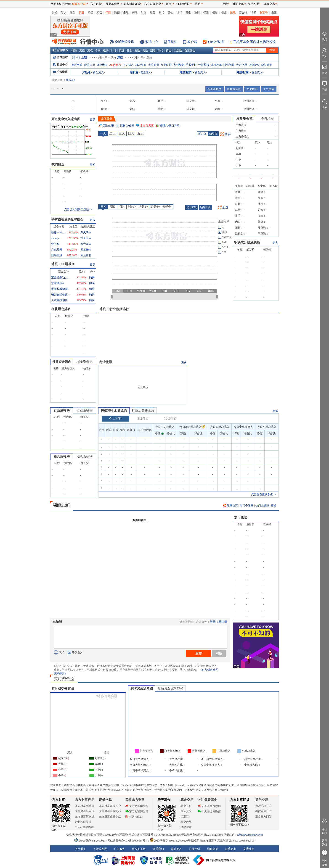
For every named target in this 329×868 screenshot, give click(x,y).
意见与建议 (134, 817)
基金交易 (186, 811)
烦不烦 (55, 244)
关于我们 (81, 849)
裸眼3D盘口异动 (170, 126)
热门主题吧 (262, 506)
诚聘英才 (176, 849)
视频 (224, 13)
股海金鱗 (57, 255)
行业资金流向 (62, 362)
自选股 (178, 50)
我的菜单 (238, 4)
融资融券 (267, 65)
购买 (92, 277)
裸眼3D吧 (108, 126)
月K (122, 207)
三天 (122, 133)
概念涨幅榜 (62, 457)
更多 (93, 119)
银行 (179, 13)
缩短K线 (205, 207)
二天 (112, 133)
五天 (141, 133)
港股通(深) (243, 72)
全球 (126, 13)
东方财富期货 (240, 800)
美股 (135, 13)
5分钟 (132, 207)
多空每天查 (147, 126)
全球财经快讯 (125, 42)
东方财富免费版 (85, 806)
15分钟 (143, 207)
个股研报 (154, 65)
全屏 (228, 134)
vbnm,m (56, 238)
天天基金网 (113, 4)
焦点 (64, 13)
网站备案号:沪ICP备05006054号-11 (129, 841)
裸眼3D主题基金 (63, 264)
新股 (81, 13)
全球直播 (106, 119)
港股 (144, 13)
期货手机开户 (263, 806)
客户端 (192, 42)
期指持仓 (254, 65)
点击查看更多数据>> (264, 494)
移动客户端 (79, 4)
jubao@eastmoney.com (250, 835)
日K (103, 207)
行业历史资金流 (143, 410)
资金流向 (102, 65)
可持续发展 (100, 849)
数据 (117, 13)
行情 (108, 13)
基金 (188, 13)
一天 (103, 133)
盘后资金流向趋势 (170, 688)
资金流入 (98, 72)
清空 (219, 653)
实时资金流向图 (142, 688)
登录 (213, 622)
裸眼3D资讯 (127, 126)
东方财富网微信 (137, 811)
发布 (199, 653)
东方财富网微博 (137, 806)
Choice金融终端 (84, 827)
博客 (253, 13)
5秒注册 (222, 622)
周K (112, 207)
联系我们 (158, 849)
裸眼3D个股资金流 (114, 410)
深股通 (134, 72)
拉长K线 (192, 207)
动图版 (213, 134)
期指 (90, 13)
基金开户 (186, 806)
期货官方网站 (263, 817)
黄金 (170, 13)
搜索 (274, 13)
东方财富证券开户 (110, 806)
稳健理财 (186, 827)
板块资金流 (234, 89)
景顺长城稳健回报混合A (61, 289)
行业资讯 (106, 362)
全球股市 (60, 57)
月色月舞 (57, 250)
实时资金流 (64, 679)
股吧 (233, 13)
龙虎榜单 (216, 65)
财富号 (264, 13)
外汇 (162, 13)
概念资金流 (85, 362)
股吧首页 (230, 506)
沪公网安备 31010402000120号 (170, 841)
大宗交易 (241, 65)
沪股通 (86, 72)
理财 (197, 13)
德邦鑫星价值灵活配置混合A (61, 295)
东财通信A (58, 283)
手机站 (172, 42)
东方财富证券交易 (110, 817)
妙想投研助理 (83, 822)
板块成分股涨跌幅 (247, 242)
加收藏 (67, 4)
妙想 (168, 4)
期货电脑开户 (263, 811)
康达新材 (86, 255)
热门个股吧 (247, 506)
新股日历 (90, 65)
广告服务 (119, 849)
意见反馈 (324, 843)
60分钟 (167, 207)
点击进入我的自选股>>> (79, 209)
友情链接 (249, 849)
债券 (215, 13)
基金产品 (186, 822)
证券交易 (254, 4)
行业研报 (166, 65)
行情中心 (60, 50)
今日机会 (267, 119)
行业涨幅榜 (215, 89)
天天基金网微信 (209, 811)
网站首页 (56, 4)
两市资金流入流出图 (66, 119)
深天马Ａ (86, 232)
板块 (106, 50)
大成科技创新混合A (61, 300)
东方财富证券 (132, 4)
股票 (72, 13)
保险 (206, 13)
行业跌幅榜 (85, 410)
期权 (99, 13)
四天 (131, 133)
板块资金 (141, 65)
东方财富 (58, 800)
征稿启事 (231, 849)
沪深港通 (60, 72)
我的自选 (58, 164)
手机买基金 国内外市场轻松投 (255, 42)
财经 (55, 13)
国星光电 (86, 250)
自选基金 (190, 50)
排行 (114, 50)
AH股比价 (115, 65)
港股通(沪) (186, 72)
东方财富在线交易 (110, 811)
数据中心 (152, 42)
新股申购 (77, 65)
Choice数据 (216, 42)
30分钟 (155, 207)
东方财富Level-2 (85, 811)
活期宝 (185, 817)
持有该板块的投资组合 (67, 220)
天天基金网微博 (209, 806)
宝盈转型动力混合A (61, 277)
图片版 (202, 134)
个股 (98, 50)
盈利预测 (179, 65)
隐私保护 (212, 849)
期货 (153, 13)
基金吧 (243, 13)
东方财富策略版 (85, 817)
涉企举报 (324, 832)
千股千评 (191, 65)
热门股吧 (241, 517)
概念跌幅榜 (85, 457)
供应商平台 (139, 849)
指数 (74, 50)
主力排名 (128, 65)
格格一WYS (58, 232)
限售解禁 (229, 65)
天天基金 (164, 800)
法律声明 (194, 849)
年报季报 (204, 65)
